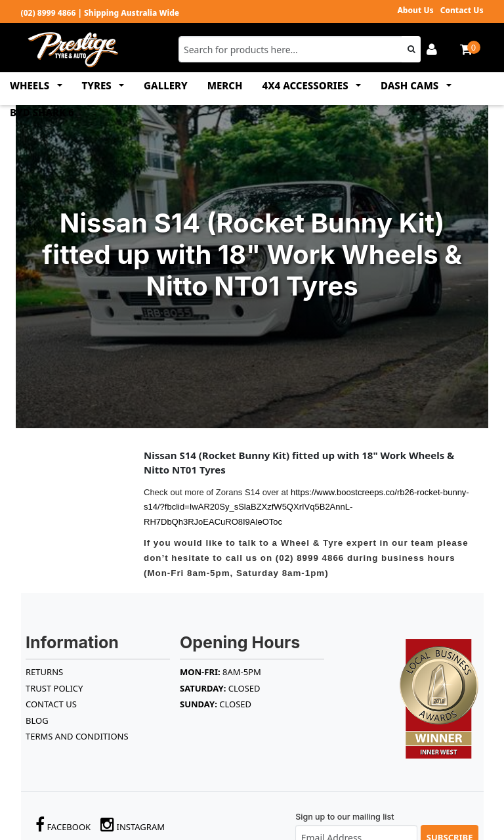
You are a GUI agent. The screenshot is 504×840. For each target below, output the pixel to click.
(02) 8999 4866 (49, 13)
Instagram (133, 825)
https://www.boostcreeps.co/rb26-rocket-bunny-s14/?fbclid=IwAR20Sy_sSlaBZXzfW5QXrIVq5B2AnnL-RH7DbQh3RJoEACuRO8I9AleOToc (306, 507)
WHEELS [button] (31, 85)
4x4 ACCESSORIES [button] (307, 85)
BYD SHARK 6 (42, 112)
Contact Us (462, 10)
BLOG (37, 720)
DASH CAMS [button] (411, 85)
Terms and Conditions (77, 736)
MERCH (225, 85)
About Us (415, 10)
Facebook (63, 825)
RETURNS (44, 672)
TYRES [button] (98, 85)
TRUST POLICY (54, 688)
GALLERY (166, 85)
